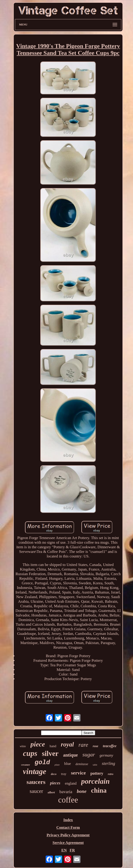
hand (53, 746)
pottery (97, 773)
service (79, 773)
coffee (68, 800)
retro (111, 774)
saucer (36, 791)
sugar (89, 755)
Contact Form (68, 827)
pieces (55, 783)
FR (72, 850)
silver (50, 753)
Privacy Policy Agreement (68, 835)
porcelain (95, 781)
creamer (26, 765)
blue (68, 764)
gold (42, 762)
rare (83, 745)
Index (68, 820)
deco (54, 774)
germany (106, 755)
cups (30, 753)
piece (38, 744)
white (23, 746)
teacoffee (110, 746)
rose (95, 746)
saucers (36, 782)
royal (67, 744)
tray (64, 774)
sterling (108, 763)
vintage (35, 771)
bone (82, 791)
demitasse (82, 764)
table (95, 765)
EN (64, 850)
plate (57, 765)
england (71, 783)
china (99, 790)
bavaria (66, 792)
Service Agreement (68, 843)
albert (51, 792)
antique (70, 755)
